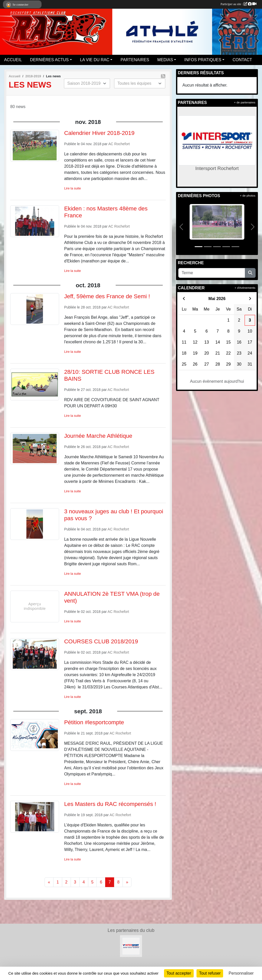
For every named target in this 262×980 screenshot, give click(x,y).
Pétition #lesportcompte (94, 722)
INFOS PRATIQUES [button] (203, 60)
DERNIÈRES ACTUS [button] (49, 60)
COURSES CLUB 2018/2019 (101, 641)
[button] (181, 227)
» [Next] (127, 882)
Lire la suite (73, 188)
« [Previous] (49, 882)
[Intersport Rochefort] (131, 946)
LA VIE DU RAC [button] (95, 60)
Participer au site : (238, 4)
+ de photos (248, 196)
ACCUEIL (13, 60)
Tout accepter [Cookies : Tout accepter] (179, 973)
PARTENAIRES (135, 60)
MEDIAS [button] (165, 60)
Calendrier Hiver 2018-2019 (99, 133)
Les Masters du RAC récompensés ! (110, 804)
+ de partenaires (245, 102)
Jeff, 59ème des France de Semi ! (107, 296)
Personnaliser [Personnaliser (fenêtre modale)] (241, 973)
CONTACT (242, 60)
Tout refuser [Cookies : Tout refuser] (210, 973)
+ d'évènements (245, 288)
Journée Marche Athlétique (98, 436)
